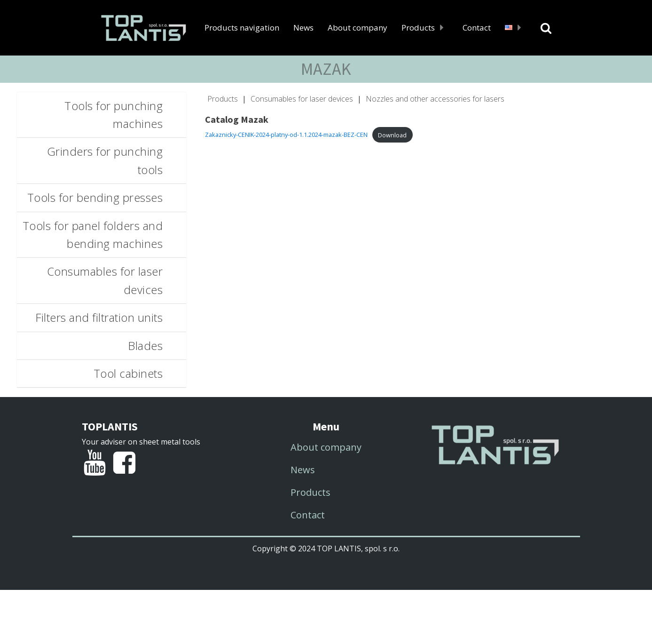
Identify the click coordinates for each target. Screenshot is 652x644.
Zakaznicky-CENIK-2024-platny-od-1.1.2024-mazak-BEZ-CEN (286, 135)
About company (357, 28)
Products (425, 28)
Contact (477, 28)
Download (392, 135)
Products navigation (242, 28)
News (303, 28)
